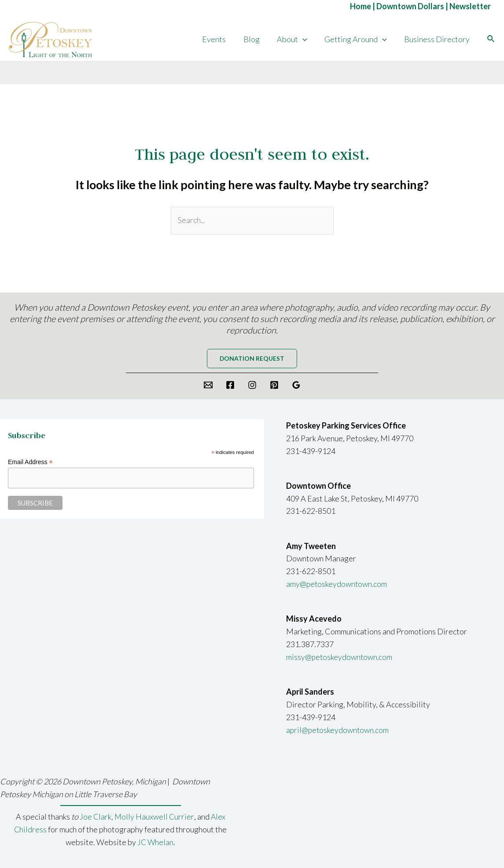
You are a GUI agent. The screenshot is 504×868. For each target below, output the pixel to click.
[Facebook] (230, 386)
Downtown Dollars (410, 6)
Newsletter (470, 6)
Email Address (30, 463)
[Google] (296, 386)
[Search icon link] (491, 39)
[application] (306, 39)
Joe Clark (95, 817)
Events (221, 39)
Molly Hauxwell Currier (154, 817)
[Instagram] (252, 386)
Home (361, 6)
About (296, 39)
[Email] (208, 386)
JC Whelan (155, 842)
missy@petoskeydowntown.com (340, 658)
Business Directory (438, 39)
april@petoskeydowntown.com (338, 731)
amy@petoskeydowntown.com (337, 585)
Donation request (252, 359)
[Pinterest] (274, 386)
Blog (256, 39)
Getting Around (358, 39)
